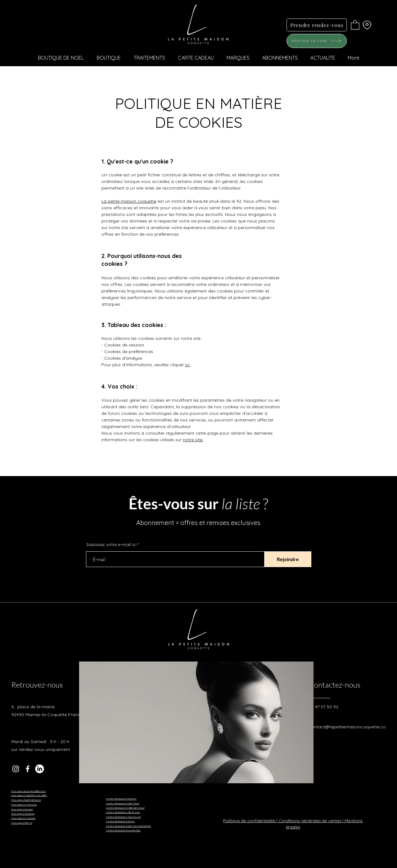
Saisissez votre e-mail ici (111, 544)
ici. (188, 365)
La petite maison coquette (129, 201)
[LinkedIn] (40, 769)
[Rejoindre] (288, 559)
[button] (355, 24)
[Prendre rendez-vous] (317, 25)
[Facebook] (28, 769)
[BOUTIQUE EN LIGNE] (317, 41)
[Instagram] (16, 769)
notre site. (193, 440)
